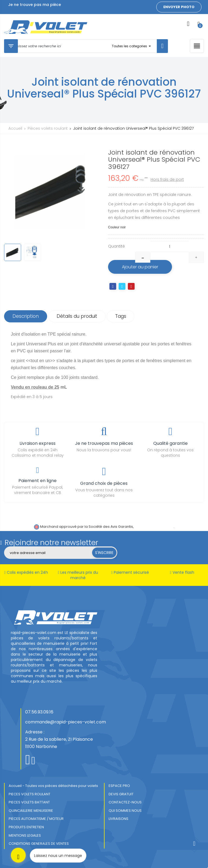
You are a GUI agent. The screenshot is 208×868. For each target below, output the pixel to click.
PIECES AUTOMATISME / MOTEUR (36, 819)
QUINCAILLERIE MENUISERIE (31, 811)
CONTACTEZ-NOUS (125, 802)
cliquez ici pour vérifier (154, 527)
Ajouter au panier (140, 267)
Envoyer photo (179, 7)
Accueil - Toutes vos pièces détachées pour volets (53, 786)
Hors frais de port (167, 179)
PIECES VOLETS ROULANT (30, 794)
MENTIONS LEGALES (25, 835)
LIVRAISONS (118, 819)
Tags (121, 316)
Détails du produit (77, 316)
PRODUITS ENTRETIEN (26, 827)
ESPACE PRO (119, 786)
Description (26, 316)
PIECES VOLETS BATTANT (29, 802)
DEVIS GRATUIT (121, 794)
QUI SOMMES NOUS (125, 811)
